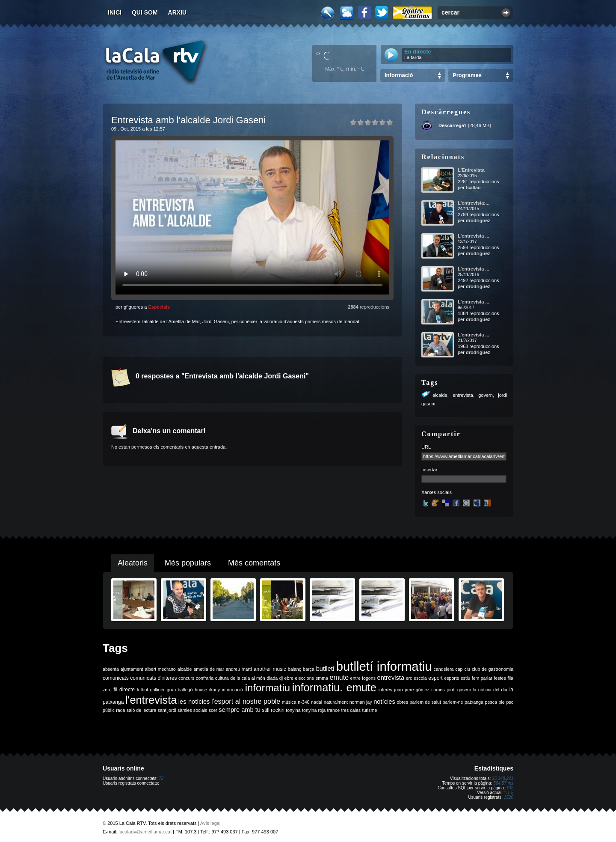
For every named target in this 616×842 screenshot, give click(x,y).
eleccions (304, 678)
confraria (205, 678)
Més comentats (254, 563)
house (201, 690)
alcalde (440, 395)
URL (426, 447)
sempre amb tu (240, 710)
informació (232, 690)
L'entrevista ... (474, 236)
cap (459, 669)
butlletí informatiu (384, 666)
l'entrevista (151, 700)
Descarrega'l (453, 125)
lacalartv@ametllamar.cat (145, 832)
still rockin (273, 710)
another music (270, 669)
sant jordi (167, 710)
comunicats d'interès (153, 678)
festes (500, 678)
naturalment (336, 702)
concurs (186, 678)
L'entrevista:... (474, 203)
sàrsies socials (192, 710)
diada (272, 678)
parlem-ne (453, 702)
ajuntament (132, 669)
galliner (157, 690)
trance (334, 710)
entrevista (463, 395)
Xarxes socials (437, 492)
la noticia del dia (490, 690)
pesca (491, 702)
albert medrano (160, 669)
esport (435, 678)
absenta (111, 669)
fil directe (124, 690)
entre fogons (363, 678)
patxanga (474, 702)
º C (323, 55)
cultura (222, 678)
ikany (215, 690)
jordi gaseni (459, 690)
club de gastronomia (493, 669)
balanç (295, 669)
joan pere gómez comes (420, 690)
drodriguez (478, 220)
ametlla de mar (209, 669)
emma (322, 678)
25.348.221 (503, 778)
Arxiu (178, 12)
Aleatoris (133, 563)
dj (281, 678)
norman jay (361, 702)
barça (309, 669)
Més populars (188, 563)
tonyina (293, 710)
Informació (399, 75)
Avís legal (210, 823)
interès (385, 690)
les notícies (194, 702)
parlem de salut (425, 702)
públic (109, 710)
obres (402, 702)
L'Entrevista (471, 170)
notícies (384, 702)
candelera (444, 669)
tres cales (351, 710)
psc (510, 702)
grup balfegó (180, 690)
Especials (159, 307)
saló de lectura (141, 710)
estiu (466, 678)
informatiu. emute (334, 687)
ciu (467, 669)
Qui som (145, 12)
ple (502, 702)
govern (486, 395)
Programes (467, 75)
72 (161, 778)
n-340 (304, 702)
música (289, 702)
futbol (142, 690)
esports (452, 678)
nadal (317, 702)
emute (339, 677)
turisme (369, 710)
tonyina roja (314, 710)
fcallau (473, 187)
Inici (115, 12)
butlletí (325, 669)
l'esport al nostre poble (246, 701)
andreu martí (239, 669)
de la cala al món (247, 678)
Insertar (429, 470)
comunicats (116, 678)
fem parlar (482, 678)
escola (420, 678)
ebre (289, 678)
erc (409, 678)
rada (120, 710)
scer (213, 710)
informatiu (268, 688)
